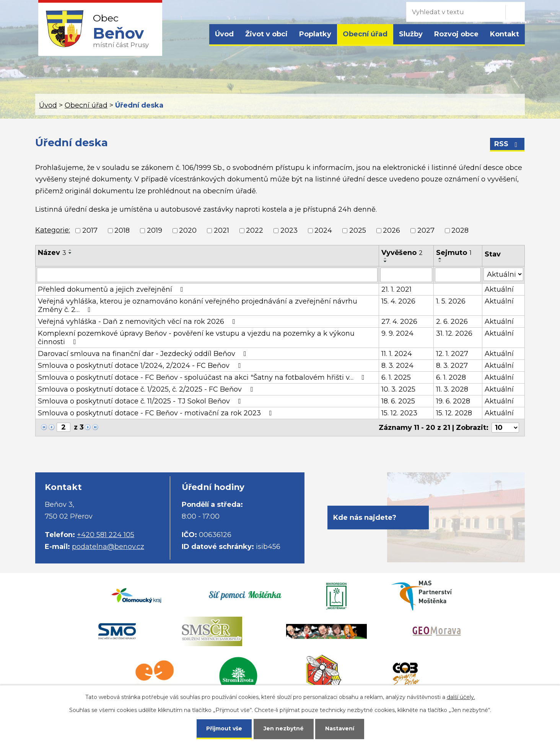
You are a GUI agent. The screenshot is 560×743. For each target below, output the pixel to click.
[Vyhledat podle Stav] (503, 274)
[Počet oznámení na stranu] (505, 428)
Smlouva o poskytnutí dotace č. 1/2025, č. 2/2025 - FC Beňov (147, 389)
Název (52, 253)
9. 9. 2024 (397, 333)
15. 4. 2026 (398, 301)
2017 (90, 230)
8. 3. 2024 (397, 366)
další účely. (461, 697)
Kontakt (505, 34)
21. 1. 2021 (396, 289)
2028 (460, 230)
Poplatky (315, 34)
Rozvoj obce (456, 34)
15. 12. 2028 (454, 413)
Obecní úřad (365, 34)
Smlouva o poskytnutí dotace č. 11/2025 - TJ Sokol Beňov (141, 401)
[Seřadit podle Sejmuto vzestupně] (440, 258)
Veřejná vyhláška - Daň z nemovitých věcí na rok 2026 (138, 322)
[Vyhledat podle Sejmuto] (458, 275)
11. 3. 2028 (452, 389)
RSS (507, 144)
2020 (188, 230)
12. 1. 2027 (452, 354)
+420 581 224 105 (106, 535)
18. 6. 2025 (398, 401)
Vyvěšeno (402, 253)
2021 (221, 230)
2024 (323, 230)
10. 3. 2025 (398, 389)
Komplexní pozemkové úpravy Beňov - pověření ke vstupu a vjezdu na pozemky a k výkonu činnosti (196, 338)
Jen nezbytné (284, 728)
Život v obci (266, 34)
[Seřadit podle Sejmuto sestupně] (440, 261)
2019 (155, 230)
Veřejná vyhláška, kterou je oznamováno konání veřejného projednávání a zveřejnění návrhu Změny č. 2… (198, 305)
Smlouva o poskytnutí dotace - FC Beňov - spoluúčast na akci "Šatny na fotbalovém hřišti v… (203, 377)
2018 (122, 230)
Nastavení (340, 728)
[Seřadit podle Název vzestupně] (70, 250)
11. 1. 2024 (397, 354)
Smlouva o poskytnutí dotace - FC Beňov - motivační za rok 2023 (156, 413)
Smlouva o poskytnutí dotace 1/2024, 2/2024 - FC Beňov (141, 366)
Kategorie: (53, 230)
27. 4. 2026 (399, 322)
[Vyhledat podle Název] (207, 275)
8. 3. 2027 (452, 366)
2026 (392, 230)
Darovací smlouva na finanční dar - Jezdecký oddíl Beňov (144, 354)
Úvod (224, 34)
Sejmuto (454, 253)
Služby (411, 34)
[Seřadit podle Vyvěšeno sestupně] (386, 261)
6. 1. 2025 (396, 377)
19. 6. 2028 (453, 401)
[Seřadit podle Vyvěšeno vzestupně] (386, 258)
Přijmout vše (224, 728)
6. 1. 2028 (451, 377)
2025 (358, 230)
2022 (255, 230)
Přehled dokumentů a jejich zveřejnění (112, 289)
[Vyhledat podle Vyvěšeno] (406, 275)
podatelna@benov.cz (108, 547)
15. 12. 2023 (399, 413)
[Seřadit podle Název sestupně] (70, 253)
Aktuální (499, 289)
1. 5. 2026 (451, 301)
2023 (289, 230)
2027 (426, 230)
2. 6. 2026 (452, 322)
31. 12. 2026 (454, 333)
